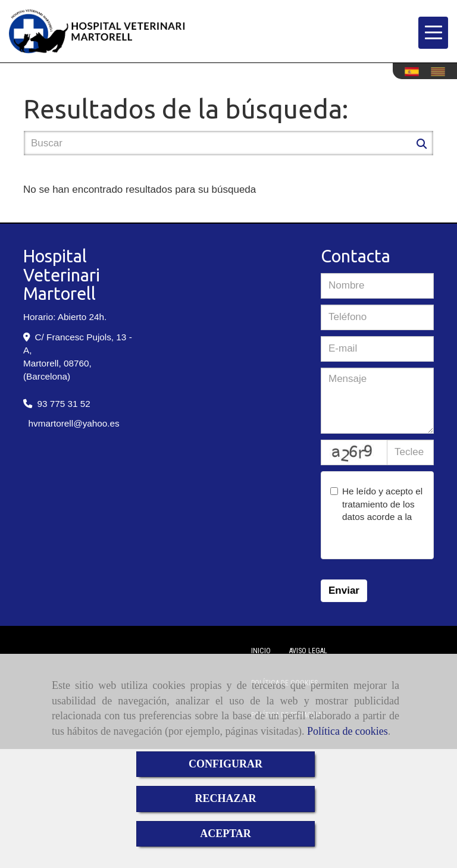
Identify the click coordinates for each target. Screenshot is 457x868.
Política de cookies (348, 731)
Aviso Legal (308, 651)
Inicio (261, 651)
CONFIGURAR (226, 764)
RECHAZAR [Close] (225, 798)
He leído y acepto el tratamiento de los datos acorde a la (376, 517)
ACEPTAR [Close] (226, 833)
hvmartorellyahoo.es (74, 423)
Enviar (344, 590)
